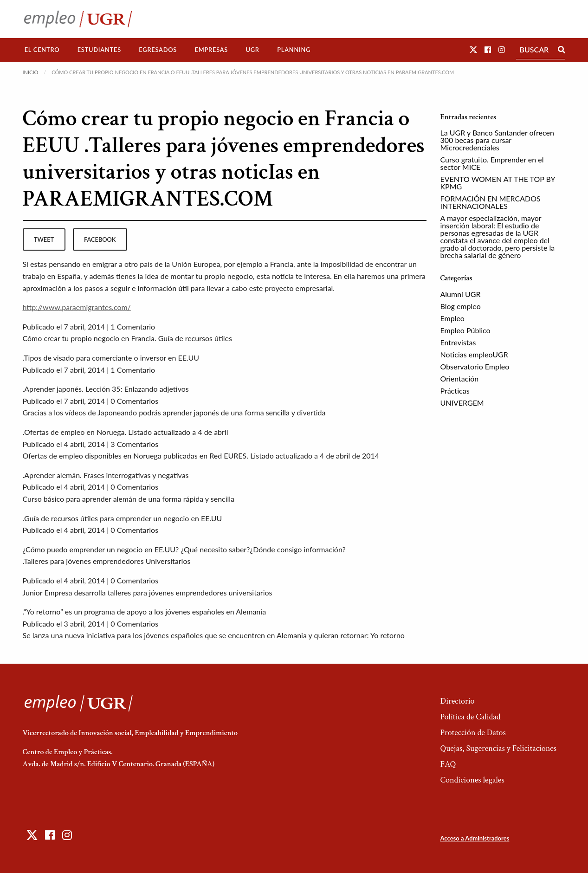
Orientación (460, 378)
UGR (252, 50)
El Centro (42, 50)
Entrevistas (458, 342)
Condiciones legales (472, 780)
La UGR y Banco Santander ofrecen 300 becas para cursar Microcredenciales (497, 140)
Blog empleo (461, 306)
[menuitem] (42, 50)
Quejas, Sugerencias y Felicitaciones (498, 748)
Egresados (158, 50)
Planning (294, 50)
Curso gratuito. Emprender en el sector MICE (492, 163)
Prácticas (455, 391)
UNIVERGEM (462, 403)
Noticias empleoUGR (474, 354)
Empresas (211, 50)
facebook (100, 239)
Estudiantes (99, 50)
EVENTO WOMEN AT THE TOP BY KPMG (498, 183)
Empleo (452, 318)
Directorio (457, 701)
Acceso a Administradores (475, 838)
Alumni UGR (461, 294)
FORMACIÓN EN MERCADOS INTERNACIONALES (491, 202)
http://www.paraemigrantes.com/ (77, 307)
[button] (473, 49)
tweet (44, 239)
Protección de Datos (473, 733)
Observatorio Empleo (475, 366)
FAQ (448, 764)
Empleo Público (465, 330)
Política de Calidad (470, 717)
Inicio (31, 72)
